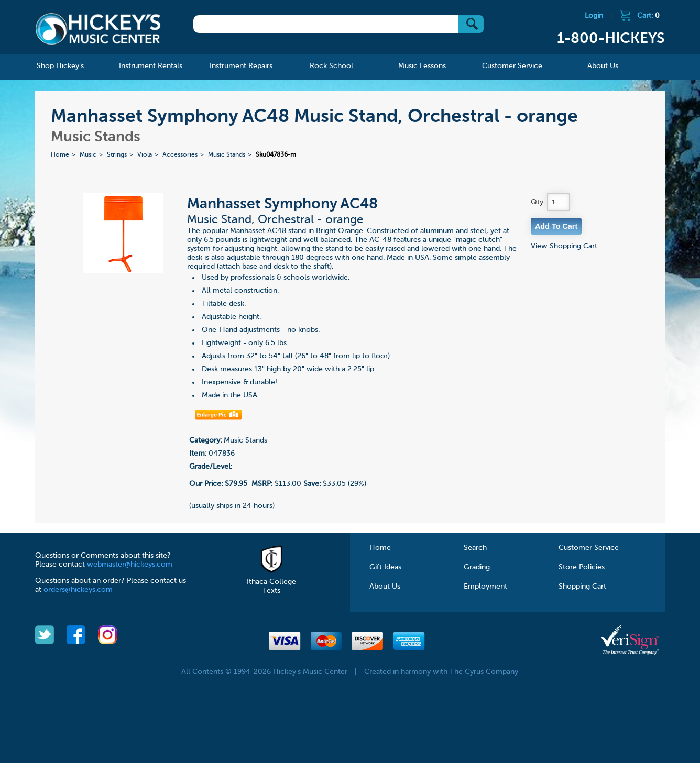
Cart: (648, 16)
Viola (145, 155)
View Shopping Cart (564, 246)
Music (88, 155)
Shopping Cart (582, 587)
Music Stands (227, 155)
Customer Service (589, 548)
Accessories (180, 155)
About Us (385, 587)
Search (475, 548)
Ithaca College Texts (271, 582)
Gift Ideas (385, 567)
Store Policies (582, 567)
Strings (117, 155)
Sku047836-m (276, 155)
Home (60, 155)
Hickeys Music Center (98, 29)
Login (594, 16)
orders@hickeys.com (78, 590)
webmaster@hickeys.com (130, 565)
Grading (477, 567)
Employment (485, 587)
